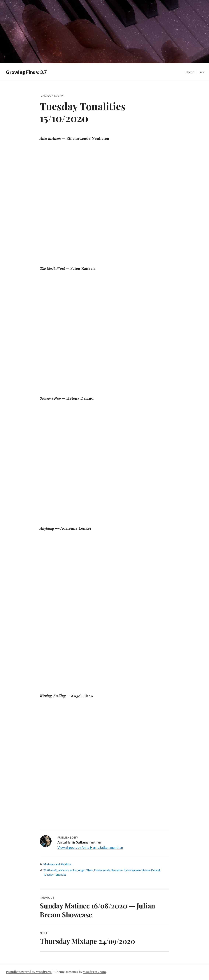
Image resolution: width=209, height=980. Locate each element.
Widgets (202, 75)
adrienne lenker (68, 870)
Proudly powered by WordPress (29, 972)
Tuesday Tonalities (55, 875)
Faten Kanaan (132, 870)
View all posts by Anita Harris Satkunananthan (90, 847)
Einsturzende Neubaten (108, 870)
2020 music (50, 870)
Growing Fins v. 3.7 (26, 72)
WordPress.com (94, 972)
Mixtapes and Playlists (57, 864)
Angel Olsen (86, 870)
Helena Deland (151, 870)
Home (190, 72)
